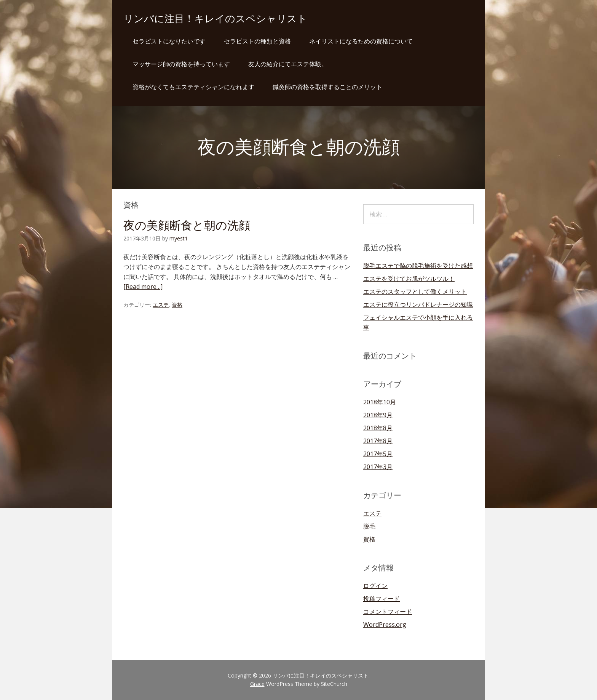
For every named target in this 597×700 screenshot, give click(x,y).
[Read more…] (143, 287)
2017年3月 (378, 467)
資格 (177, 305)
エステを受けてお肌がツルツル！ (409, 279)
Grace (257, 684)
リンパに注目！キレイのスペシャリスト (215, 19)
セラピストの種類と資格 (257, 41)
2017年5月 (378, 454)
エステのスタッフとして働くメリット (415, 292)
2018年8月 (378, 428)
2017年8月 (378, 441)
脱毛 (369, 526)
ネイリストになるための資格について (361, 41)
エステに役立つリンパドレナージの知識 (418, 304)
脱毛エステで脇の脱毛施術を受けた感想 (418, 266)
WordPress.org (385, 625)
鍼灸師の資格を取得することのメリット (327, 87)
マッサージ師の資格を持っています (181, 64)
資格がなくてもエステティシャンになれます (193, 87)
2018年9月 (378, 415)
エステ (161, 305)
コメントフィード (388, 612)
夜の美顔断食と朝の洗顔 (187, 225)
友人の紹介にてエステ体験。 (288, 64)
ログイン (375, 586)
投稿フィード (382, 599)
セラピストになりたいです (169, 41)
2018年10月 (380, 402)
